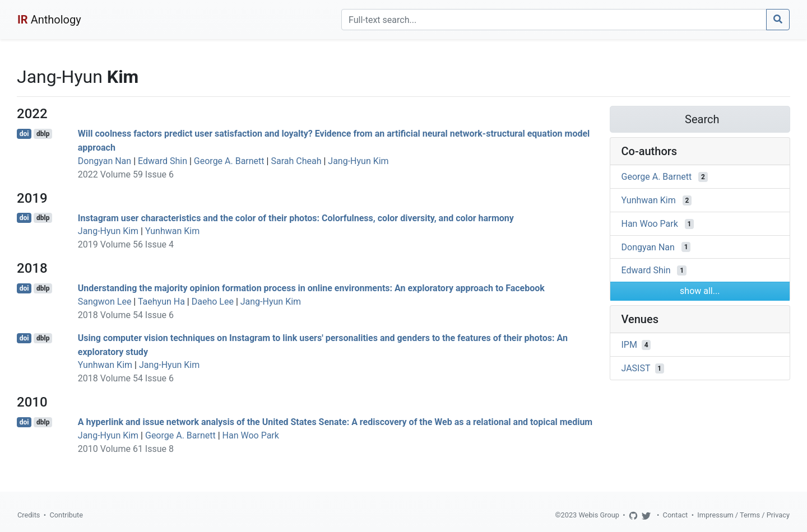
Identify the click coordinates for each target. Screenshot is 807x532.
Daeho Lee (213, 302)
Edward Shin (163, 161)
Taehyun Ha (161, 302)
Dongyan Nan (105, 161)
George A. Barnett (229, 161)
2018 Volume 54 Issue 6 (126, 315)
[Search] (554, 20)
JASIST (636, 368)
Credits (29, 515)
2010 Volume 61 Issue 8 (126, 449)
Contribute (66, 515)
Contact (676, 515)
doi (24, 134)
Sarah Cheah (296, 161)
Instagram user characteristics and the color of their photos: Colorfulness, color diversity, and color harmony (296, 218)
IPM (629, 345)
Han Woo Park (251, 435)
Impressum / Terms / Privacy (743, 515)
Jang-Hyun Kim (358, 161)
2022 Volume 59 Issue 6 (126, 174)
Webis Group (599, 515)
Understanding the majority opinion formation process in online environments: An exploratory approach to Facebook (311, 288)
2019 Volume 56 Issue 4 (126, 244)
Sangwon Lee (105, 302)
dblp (43, 134)
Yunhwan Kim (172, 231)
